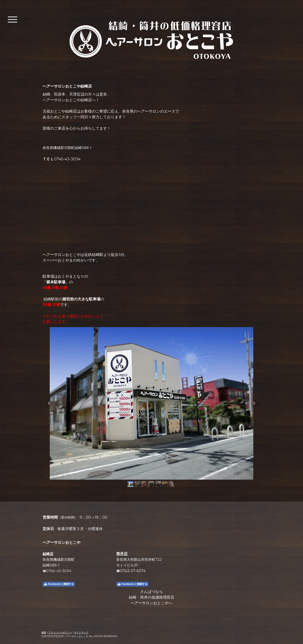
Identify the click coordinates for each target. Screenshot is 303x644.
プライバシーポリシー (60, 633)
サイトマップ (81, 633)
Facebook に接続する (59, 584)
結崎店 (48, 554)
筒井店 (122, 554)
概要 (44, 633)
